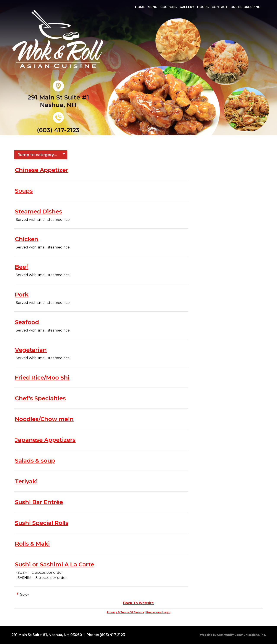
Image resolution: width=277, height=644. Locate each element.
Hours (203, 7)
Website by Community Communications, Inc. (233, 635)
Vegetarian (31, 350)
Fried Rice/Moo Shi (42, 378)
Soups (24, 191)
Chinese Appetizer (42, 170)
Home (140, 7)
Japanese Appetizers (45, 440)
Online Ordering (245, 7)
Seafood (27, 322)
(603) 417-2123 (58, 130)
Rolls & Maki (32, 544)
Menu (153, 7)
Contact (220, 7)
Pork (22, 295)
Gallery (187, 7)
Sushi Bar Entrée (39, 502)
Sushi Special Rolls (42, 523)
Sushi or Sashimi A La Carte (55, 564)
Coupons (168, 7)
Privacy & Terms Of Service (125, 612)
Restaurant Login (158, 612)
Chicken (27, 239)
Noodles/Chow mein (44, 419)
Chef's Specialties (40, 398)
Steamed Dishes (39, 211)
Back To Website (138, 603)
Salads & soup (35, 461)
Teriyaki (26, 481)
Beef (22, 267)
